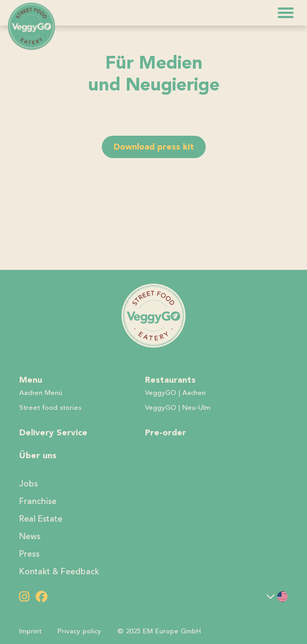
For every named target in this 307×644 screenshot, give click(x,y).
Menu (31, 380)
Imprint (30, 631)
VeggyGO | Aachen (175, 393)
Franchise (38, 501)
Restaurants (170, 380)
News (30, 536)
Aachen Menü (41, 393)
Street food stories (50, 408)
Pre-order (165, 432)
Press (29, 554)
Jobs (29, 484)
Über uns (38, 455)
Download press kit (154, 147)
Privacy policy (79, 631)
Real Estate (41, 519)
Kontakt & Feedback (59, 572)
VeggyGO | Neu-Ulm (178, 408)
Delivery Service (53, 432)
